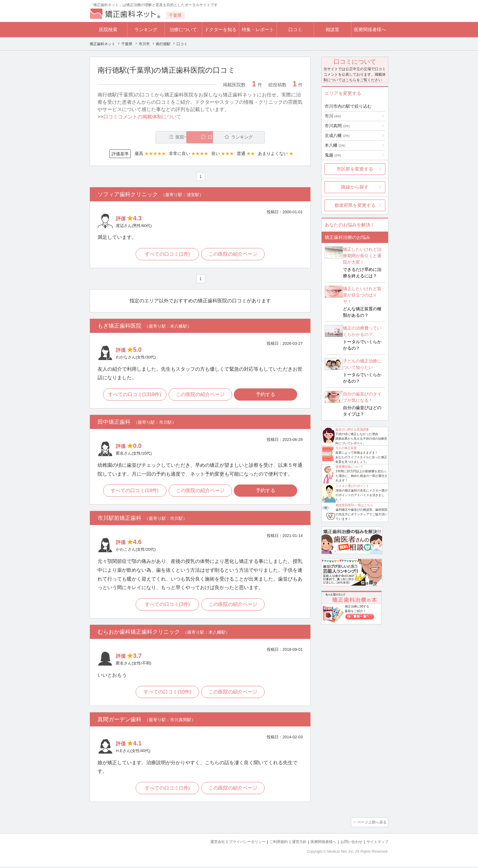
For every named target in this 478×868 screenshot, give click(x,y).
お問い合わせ (349, 844)
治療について (183, 29)
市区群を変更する (355, 169)
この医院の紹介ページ (234, 255)
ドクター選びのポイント (352, 486)
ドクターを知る (221, 29)
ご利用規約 (271, 844)
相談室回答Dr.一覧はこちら (354, 505)
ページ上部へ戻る (371, 825)
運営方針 (293, 844)
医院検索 (108, 29)
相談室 (332, 29)
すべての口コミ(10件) (167, 694)
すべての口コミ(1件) (167, 255)
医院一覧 (140, 137)
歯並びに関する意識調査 (352, 429)
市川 (333, 116)
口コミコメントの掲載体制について (142, 117)
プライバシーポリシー (237, 844)
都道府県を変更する (355, 205)
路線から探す (355, 187)
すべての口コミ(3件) (167, 606)
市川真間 (337, 126)
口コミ (295, 29)
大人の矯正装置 (346, 448)
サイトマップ (376, 844)
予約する (267, 396)
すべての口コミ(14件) (134, 492)
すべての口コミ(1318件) (134, 396)
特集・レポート (258, 29)
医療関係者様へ (370, 29)
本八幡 (335, 145)
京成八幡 (337, 135)
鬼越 (333, 155)
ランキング (146, 29)
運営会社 (205, 844)
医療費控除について (349, 467)
